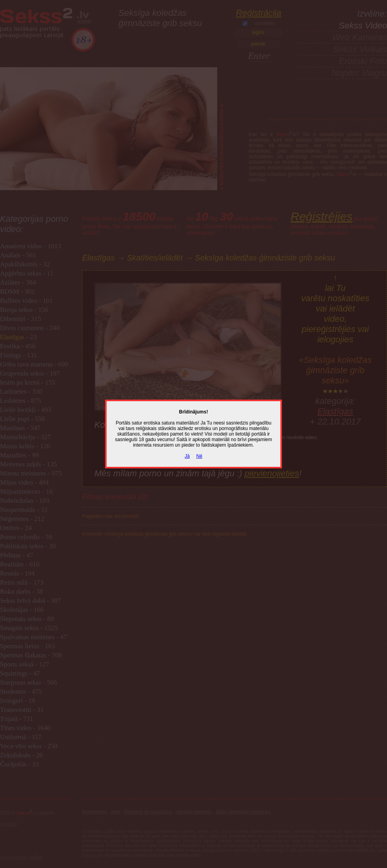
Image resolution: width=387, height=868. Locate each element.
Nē (199, 456)
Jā (187, 456)
